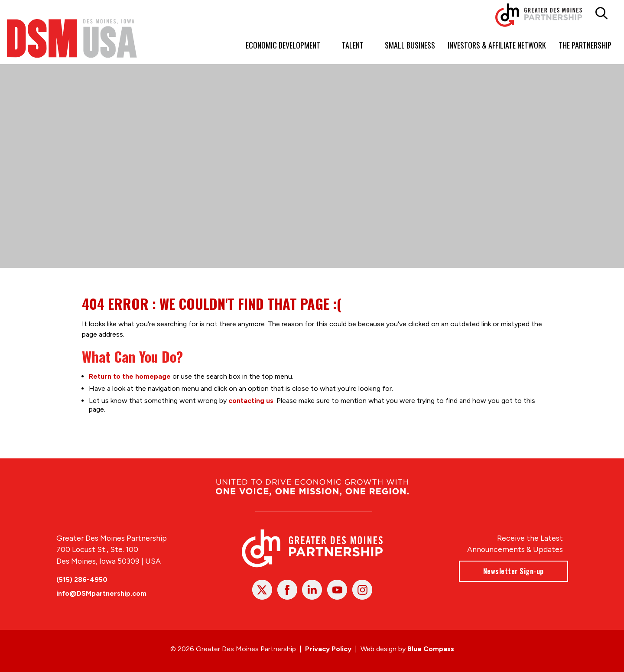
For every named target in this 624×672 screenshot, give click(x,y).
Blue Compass (431, 649)
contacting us (251, 400)
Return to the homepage (130, 376)
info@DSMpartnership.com (101, 593)
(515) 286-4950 (82, 579)
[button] (602, 13)
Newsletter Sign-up (513, 571)
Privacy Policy (328, 649)
